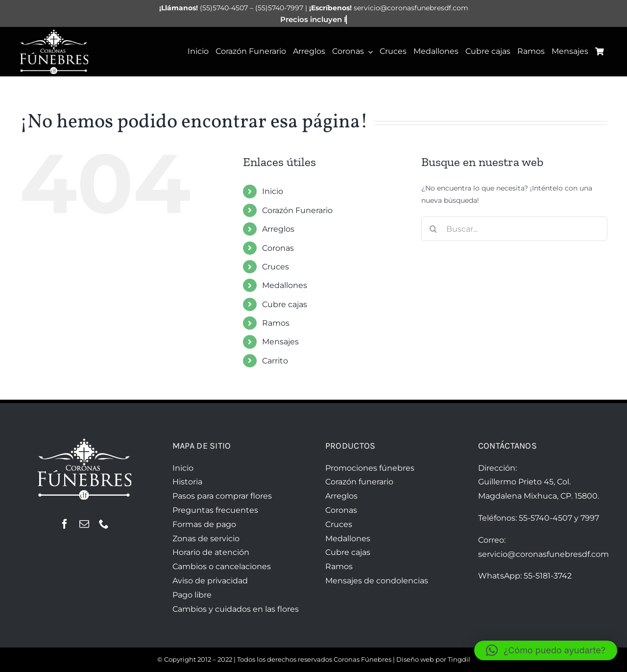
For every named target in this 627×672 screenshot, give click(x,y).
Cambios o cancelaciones (222, 566)
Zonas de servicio (206, 539)
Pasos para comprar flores (222, 496)
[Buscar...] (514, 229)
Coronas (278, 248)
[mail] (84, 524)
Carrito (275, 361)
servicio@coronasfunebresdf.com (543, 554)
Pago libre (192, 595)
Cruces (276, 267)
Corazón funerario (359, 482)
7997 (590, 518)
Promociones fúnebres (370, 468)
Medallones (285, 285)
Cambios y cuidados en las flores (236, 609)
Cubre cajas (285, 304)
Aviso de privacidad (210, 581)
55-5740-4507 (545, 518)
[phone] (104, 524)
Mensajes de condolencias (377, 581)
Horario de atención (211, 552)
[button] (546, 650)
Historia (187, 482)
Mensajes (280, 342)
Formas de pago (204, 524)
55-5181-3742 (548, 576)
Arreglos (278, 229)
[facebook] (65, 524)
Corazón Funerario (297, 210)
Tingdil (459, 659)
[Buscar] (434, 229)
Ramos (276, 323)
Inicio (273, 191)
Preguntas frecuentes (215, 510)
